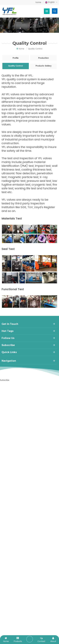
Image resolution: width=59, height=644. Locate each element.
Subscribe (5, 380)
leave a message (30, 639)
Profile (15, 58)
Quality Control (15, 66)
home (38, 2)
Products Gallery (44, 66)
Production (44, 58)
